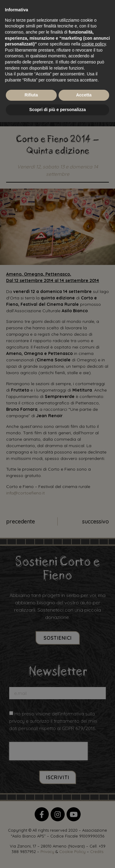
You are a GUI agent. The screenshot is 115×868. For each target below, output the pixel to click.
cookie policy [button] (94, 44)
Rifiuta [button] (31, 95)
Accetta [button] (84, 95)
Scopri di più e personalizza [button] (57, 110)
